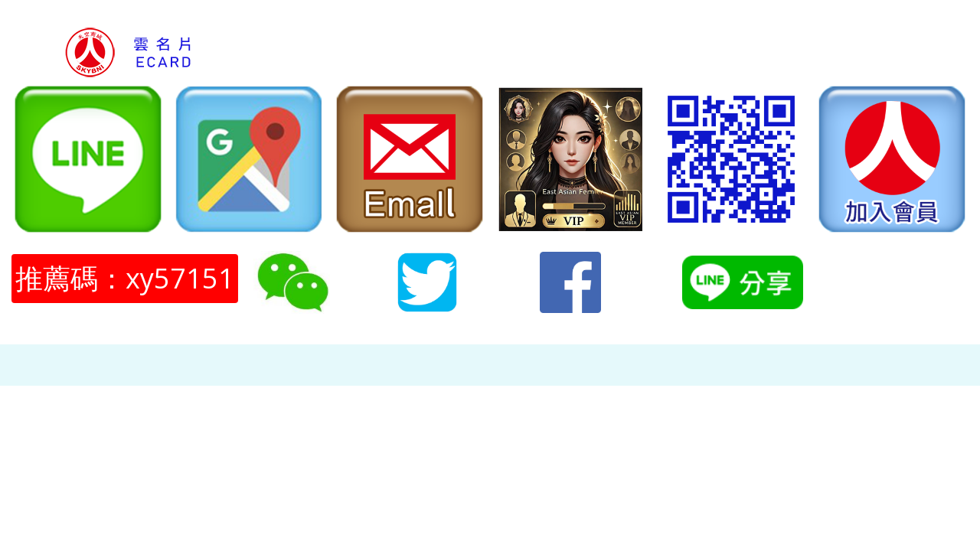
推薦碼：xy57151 (125, 278)
